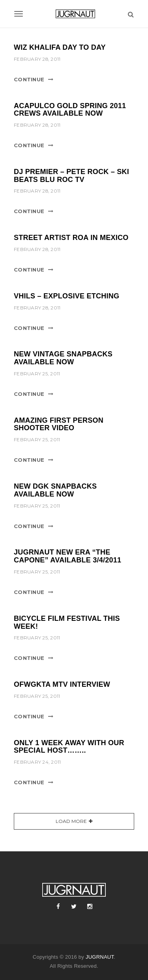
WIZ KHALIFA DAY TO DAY (60, 47)
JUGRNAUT (100, 957)
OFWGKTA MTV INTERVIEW (62, 684)
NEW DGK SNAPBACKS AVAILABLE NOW (55, 490)
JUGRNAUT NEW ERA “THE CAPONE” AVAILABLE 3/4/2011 (67, 556)
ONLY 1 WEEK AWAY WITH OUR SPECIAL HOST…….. (69, 747)
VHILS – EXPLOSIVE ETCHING (67, 296)
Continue (29, 79)
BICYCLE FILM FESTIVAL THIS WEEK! (67, 622)
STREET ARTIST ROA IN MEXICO (71, 238)
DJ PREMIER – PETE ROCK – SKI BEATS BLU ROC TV (71, 176)
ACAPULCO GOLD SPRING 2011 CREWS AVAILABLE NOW (70, 110)
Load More (71, 821)
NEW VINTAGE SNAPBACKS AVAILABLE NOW (63, 358)
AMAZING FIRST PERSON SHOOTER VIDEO (59, 424)
